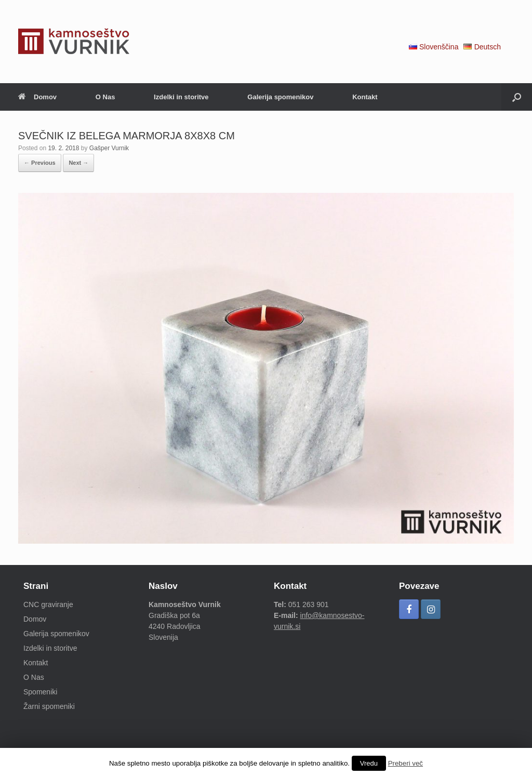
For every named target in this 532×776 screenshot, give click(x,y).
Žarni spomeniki (49, 706)
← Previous (40, 163)
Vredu (369, 763)
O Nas (105, 97)
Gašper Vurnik (109, 148)
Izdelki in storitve (181, 97)
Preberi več (405, 763)
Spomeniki (40, 692)
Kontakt (365, 97)
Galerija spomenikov (280, 97)
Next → (78, 163)
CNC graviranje (48, 604)
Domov (37, 97)
